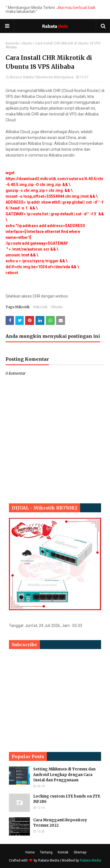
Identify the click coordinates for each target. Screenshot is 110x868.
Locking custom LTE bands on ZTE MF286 (67, 799)
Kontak (63, 852)
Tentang (46, 852)
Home (30, 852)
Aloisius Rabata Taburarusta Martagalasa (41, 77)
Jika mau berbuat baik (76, 8)
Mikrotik (40, 307)
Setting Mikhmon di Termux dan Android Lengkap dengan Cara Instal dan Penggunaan (64, 775)
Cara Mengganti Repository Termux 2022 (60, 823)
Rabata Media (49, 860)
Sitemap (80, 852)
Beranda (12, 43)
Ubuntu (27, 43)
